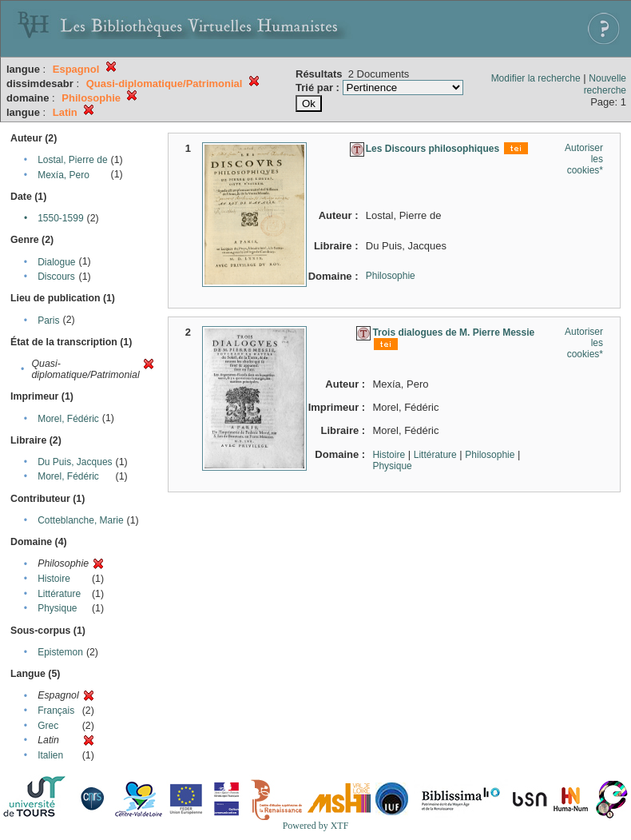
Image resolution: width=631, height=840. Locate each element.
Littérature (59, 594)
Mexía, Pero (63, 175)
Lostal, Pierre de (72, 160)
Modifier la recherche (536, 78)
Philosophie (391, 276)
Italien (50, 755)
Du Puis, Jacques (75, 462)
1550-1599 (60, 218)
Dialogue (56, 262)
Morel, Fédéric (68, 419)
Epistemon (60, 652)
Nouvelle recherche (605, 84)
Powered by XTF (316, 826)
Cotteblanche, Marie (80, 520)
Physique (57, 608)
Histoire (54, 579)
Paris (48, 320)
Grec (48, 726)
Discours (56, 277)
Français (56, 711)
